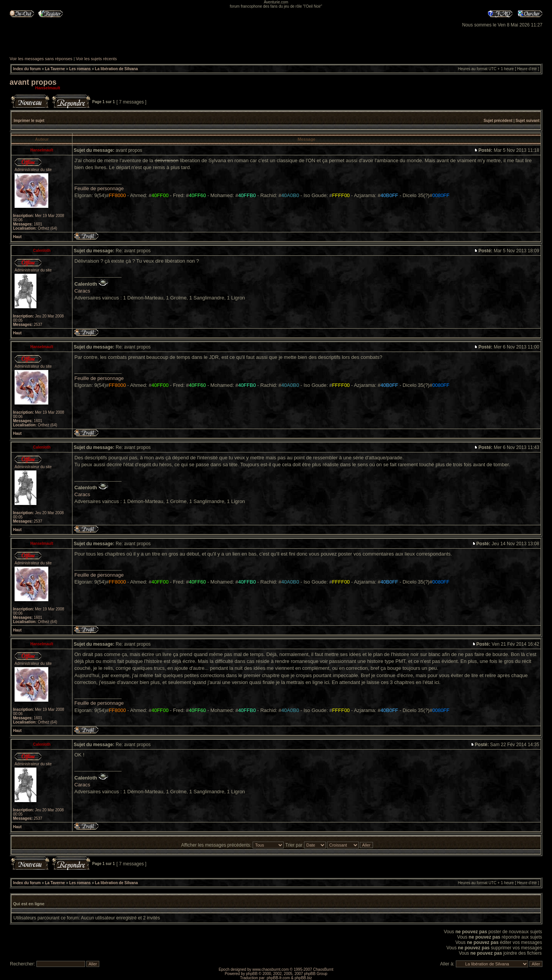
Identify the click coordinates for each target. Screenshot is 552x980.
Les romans (80, 69)
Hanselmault (48, 88)
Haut (17, 237)
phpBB (252, 974)
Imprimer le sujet (29, 121)
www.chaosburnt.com (270, 969)
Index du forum (27, 69)
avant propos (33, 82)
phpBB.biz (303, 978)
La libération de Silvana (117, 69)
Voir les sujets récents (96, 59)
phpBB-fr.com (278, 978)
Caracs (82, 291)
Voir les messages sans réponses (41, 59)
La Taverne (55, 69)
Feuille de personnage (99, 188)
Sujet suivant (527, 121)
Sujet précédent (498, 121)
